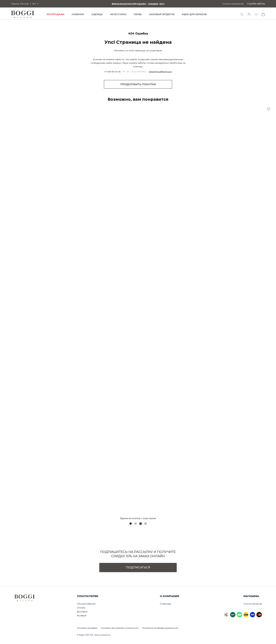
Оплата (81, 608)
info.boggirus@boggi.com (160, 72)
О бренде (165, 604)
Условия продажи (87, 628)
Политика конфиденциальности (160, 628)
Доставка (82, 612)
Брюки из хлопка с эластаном (138, 518)
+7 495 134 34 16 (112, 72)
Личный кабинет (86, 604)
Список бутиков (253, 604)
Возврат (82, 615)
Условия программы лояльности (120, 628)
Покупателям (88, 596)
